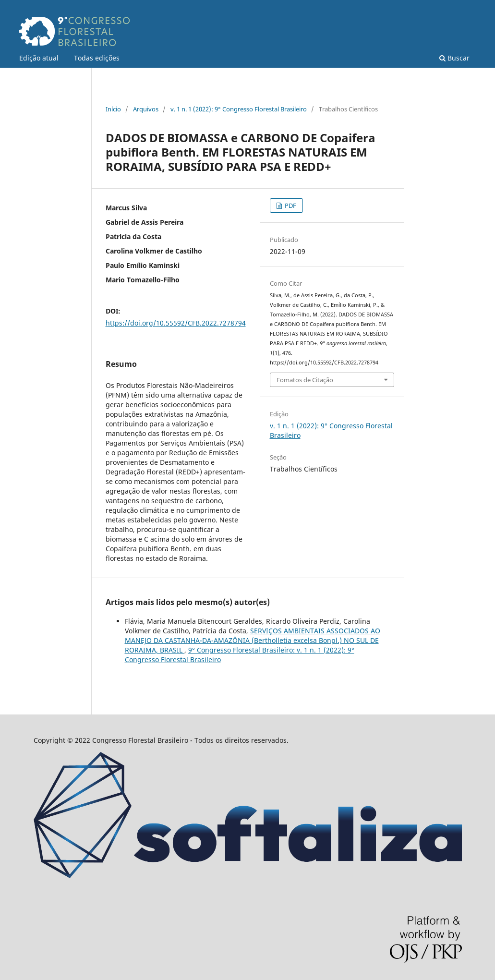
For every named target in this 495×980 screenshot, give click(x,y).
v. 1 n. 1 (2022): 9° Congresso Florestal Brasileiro (239, 109)
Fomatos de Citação (305, 380)
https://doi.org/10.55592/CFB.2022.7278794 (176, 323)
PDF (290, 206)
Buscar (454, 58)
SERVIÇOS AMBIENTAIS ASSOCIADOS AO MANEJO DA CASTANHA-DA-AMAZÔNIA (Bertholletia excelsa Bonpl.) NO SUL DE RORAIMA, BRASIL (253, 640)
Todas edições (97, 58)
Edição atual (39, 58)
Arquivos (146, 109)
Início (113, 109)
